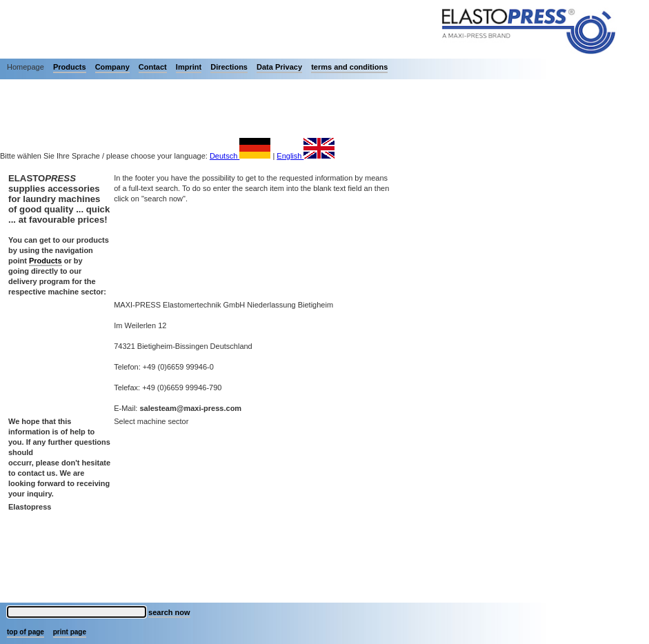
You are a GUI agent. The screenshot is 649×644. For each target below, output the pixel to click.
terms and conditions (349, 67)
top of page (26, 632)
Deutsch (240, 156)
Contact (153, 67)
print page (70, 632)
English (306, 156)
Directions (229, 67)
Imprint (189, 67)
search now (169, 612)
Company (112, 67)
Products (70, 67)
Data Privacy (279, 67)
